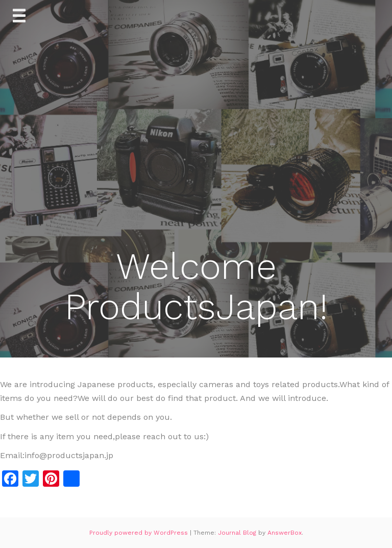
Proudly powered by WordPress (140, 533)
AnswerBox (285, 533)
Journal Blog (238, 533)
